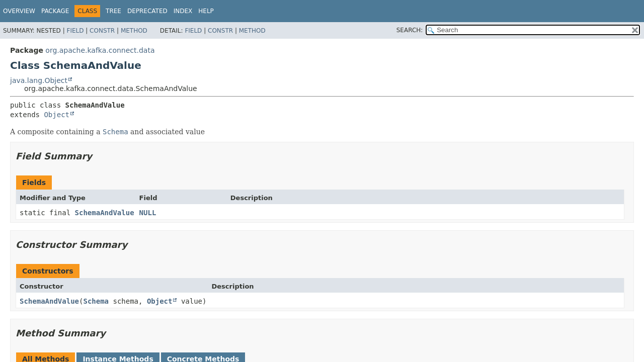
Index (183, 11)
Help (206, 11)
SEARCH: (410, 30)
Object (57, 115)
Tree (113, 11)
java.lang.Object (39, 80)
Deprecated (147, 11)
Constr (102, 31)
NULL (148, 213)
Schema (96, 301)
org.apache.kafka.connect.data (100, 50)
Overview (19, 11)
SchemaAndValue (105, 213)
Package (55, 11)
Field (75, 31)
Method (134, 31)
